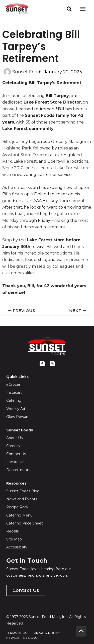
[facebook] (69, 9)
